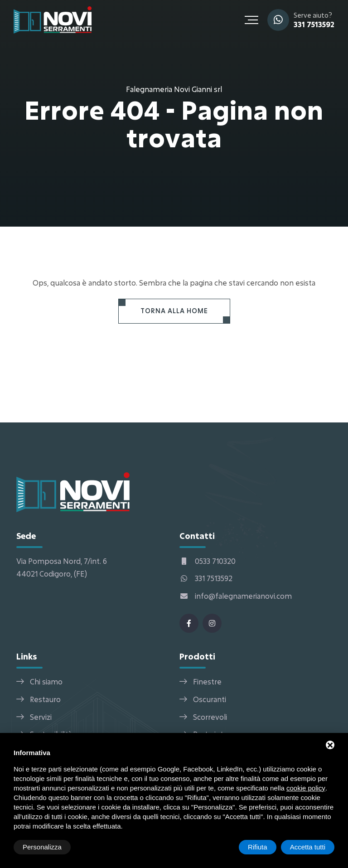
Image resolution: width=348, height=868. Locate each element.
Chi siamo (46, 681)
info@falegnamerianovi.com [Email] (236, 596)
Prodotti (197, 656)
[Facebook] (189, 623)
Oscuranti (210, 699)
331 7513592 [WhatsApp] (314, 24)
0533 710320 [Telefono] (208, 561)
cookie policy (306, 788)
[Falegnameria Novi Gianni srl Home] (53, 19)
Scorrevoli (210, 717)
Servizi (41, 717)
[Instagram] (212, 623)
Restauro (45, 699)
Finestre (207, 681)
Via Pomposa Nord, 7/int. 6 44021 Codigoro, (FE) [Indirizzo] (62, 567)
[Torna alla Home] (174, 311)
